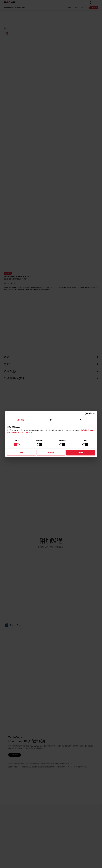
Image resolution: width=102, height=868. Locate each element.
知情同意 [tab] (21, 420)
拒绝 (21, 453)
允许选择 (51, 453)
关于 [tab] (81, 420)
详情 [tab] (51, 420)
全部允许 (81, 453)
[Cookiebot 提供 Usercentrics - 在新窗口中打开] (86, 414)
